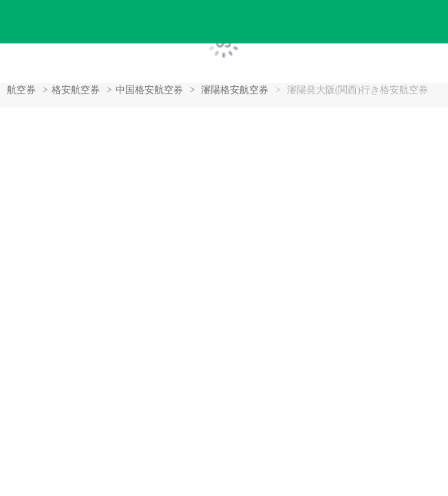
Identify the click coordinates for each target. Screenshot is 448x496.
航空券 (21, 90)
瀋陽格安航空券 (235, 90)
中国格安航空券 (149, 90)
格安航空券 (76, 90)
